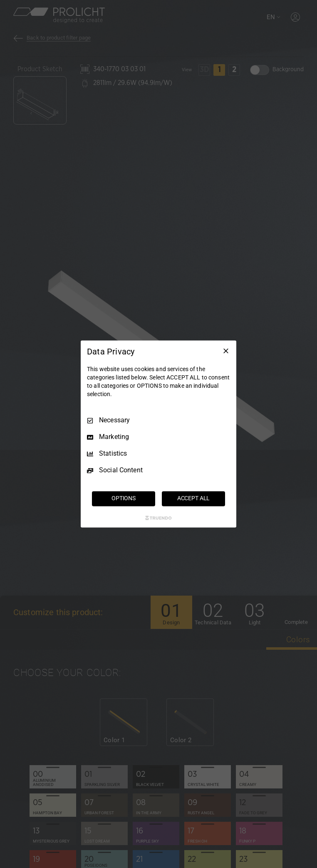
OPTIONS (124, 499)
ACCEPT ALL (194, 499)
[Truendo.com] (158, 518)
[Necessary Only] (226, 351)
